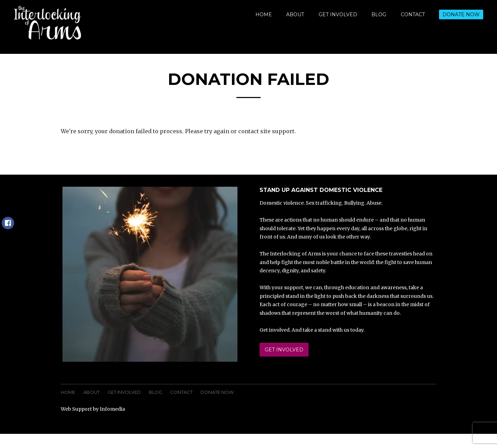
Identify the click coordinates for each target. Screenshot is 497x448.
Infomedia (112, 409)
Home (264, 14)
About (295, 14)
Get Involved (338, 14)
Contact (413, 14)
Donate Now (461, 14)
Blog (379, 14)
